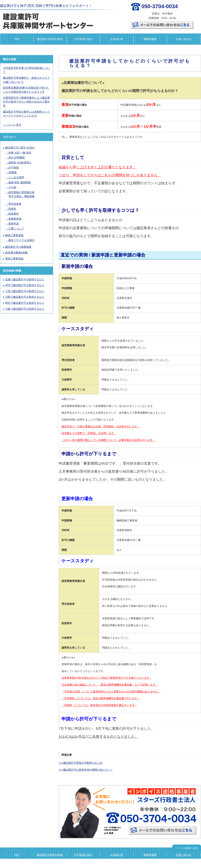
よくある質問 (16, 177)
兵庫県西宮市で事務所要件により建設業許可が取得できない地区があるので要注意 (26, 102)
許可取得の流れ (83, 39)
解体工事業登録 (14, 235)
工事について (16, 229)
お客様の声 (117, 39)
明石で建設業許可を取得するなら (25, 303)
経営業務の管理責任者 (21, 192)
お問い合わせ (184, 39)
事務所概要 (150, 39)
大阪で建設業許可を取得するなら (25, 309)
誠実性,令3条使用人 (20, 163)
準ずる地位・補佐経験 (22, 196)
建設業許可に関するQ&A (20, 148)
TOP (17, 39)
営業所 (12, 209)
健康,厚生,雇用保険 (20, 182)
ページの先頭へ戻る (187, 848)
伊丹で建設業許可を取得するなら (25, 285)
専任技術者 (15, 204)
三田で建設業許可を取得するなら (25, 291)
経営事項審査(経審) (17, 253)
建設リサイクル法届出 (21, 240)
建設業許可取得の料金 (50, 39)
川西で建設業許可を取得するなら (25, 297)
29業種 (12, 172)
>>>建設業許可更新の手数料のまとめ (80, 763)
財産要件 (14, 214)
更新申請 (14, 224)
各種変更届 (15, 219)
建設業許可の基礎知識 (18, 247)
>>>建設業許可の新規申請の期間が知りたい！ (86, 770)
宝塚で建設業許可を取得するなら (25, 279)
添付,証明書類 (17, 157)
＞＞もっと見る (12, 125)
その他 (12, 187)
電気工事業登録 (14, 259)
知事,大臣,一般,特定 (20, 153)
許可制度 (14, 168)
